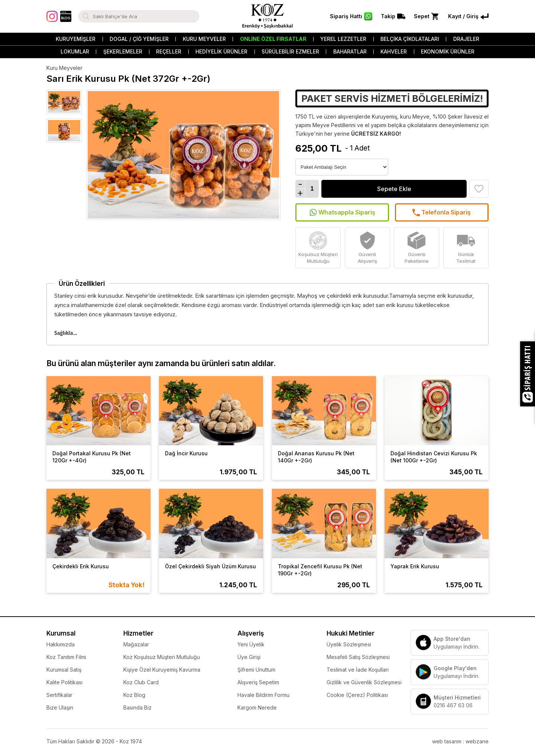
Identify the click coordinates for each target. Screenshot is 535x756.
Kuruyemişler (76, 39)
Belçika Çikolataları (410, 39)
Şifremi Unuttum (256, 670)
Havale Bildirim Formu (263, 695)
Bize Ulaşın (60, 707)
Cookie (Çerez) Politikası (357, 695)
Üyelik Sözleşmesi (349, 644)
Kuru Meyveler (204, 39)
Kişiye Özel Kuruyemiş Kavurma (162, 670)
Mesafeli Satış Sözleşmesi (358, 657)
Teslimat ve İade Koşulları (358, 670)
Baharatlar (350, 51)
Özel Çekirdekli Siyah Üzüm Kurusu (210, 566)
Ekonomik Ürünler (448, 51)
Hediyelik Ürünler (221, 51)
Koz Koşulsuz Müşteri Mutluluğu (162, 657)
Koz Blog (134, 695)
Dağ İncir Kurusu (186, 453)
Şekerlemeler (123, 51)
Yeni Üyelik (251, 644)
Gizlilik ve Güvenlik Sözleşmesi (364, 682)
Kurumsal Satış (64, 670)
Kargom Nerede (257, 707)
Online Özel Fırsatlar (273, 39)
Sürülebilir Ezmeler (290, 51)
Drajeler (466, 39)
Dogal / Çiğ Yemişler (139, 39)
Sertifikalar (59, 695)
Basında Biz (137, 707)
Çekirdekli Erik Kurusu (81, 566)
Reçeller (169, 51)
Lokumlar (75, 51)
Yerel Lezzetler (343, 39)
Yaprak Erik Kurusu (415, 566)
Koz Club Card (141, 682)
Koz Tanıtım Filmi (66, 657)
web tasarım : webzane (460, 741)
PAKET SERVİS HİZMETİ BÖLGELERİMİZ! (392, 98)
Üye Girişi (249, 657)
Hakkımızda (61, 644)
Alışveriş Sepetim (258, 682)
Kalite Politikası (64, 682)
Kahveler (394, 51)
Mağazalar (136, 644)
